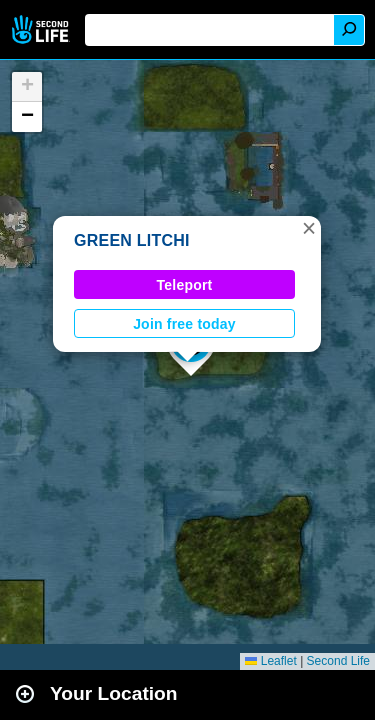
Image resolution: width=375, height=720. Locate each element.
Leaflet (270, 661)
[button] (309, 228)
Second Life (42, 29)
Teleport (185, 285)
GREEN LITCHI (132, 240)
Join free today (184, 324)
